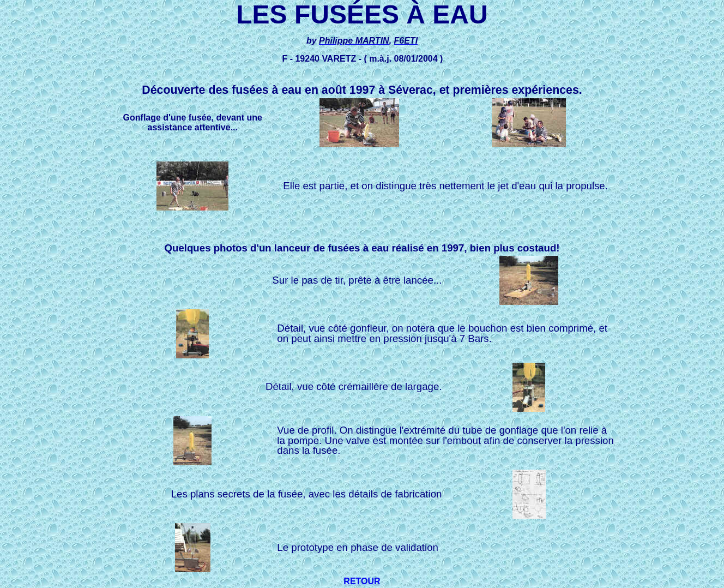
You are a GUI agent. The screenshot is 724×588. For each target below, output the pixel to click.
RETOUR (362, 581)
